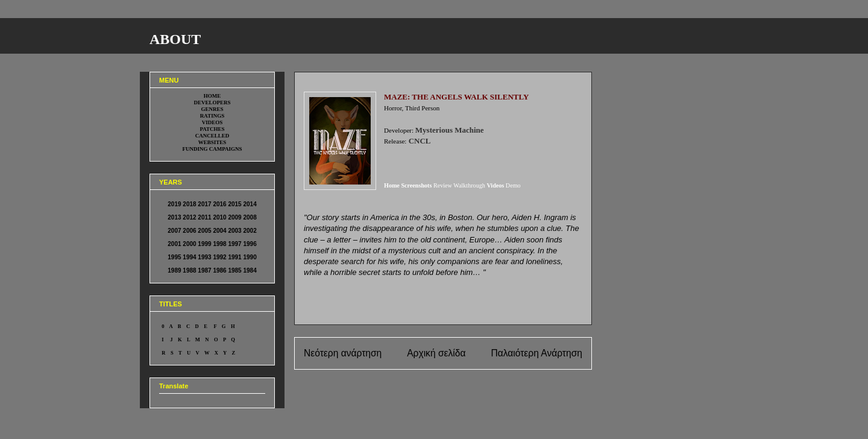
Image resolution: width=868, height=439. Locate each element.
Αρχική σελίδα (436, 353)
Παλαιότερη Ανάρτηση (536, 353)
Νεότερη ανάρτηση (343, 353)
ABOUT (175, 39)
